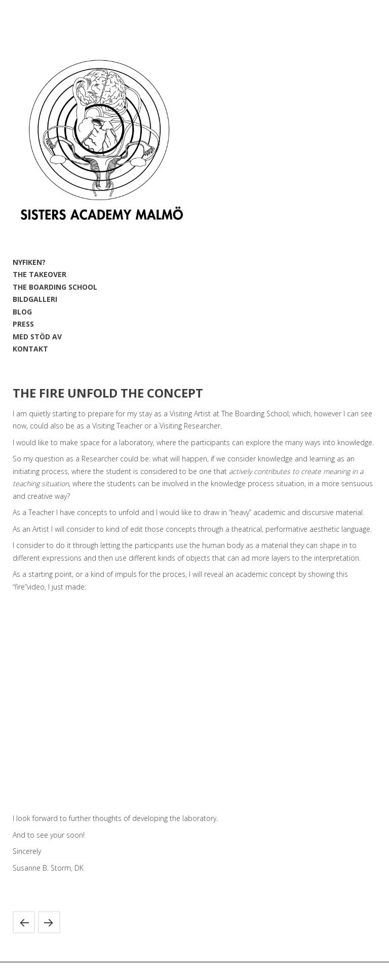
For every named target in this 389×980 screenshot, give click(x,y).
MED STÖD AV (37, 337)
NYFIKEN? (29, 262)
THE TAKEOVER (40, 274)
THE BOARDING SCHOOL (55, 287)
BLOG (22, 312)
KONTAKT (30, 349)
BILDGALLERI (35, 299)
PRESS (23, 324)
